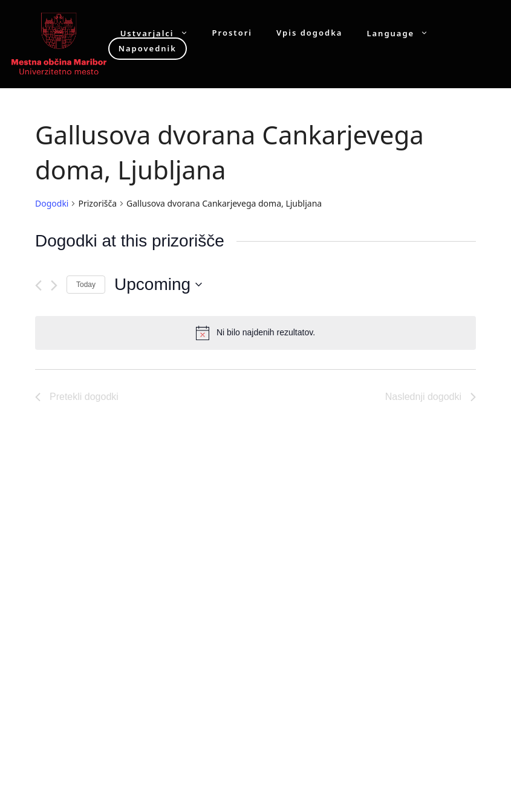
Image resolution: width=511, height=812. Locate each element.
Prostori (232, 33)
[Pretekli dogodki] (38, 285)
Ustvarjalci (160, 33)
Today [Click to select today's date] (86, 285)
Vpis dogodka (309, 33)
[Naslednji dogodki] (54, 285)
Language (403, 33)
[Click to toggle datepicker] (158, 285)
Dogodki (52, 203)
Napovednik (148, 48)
